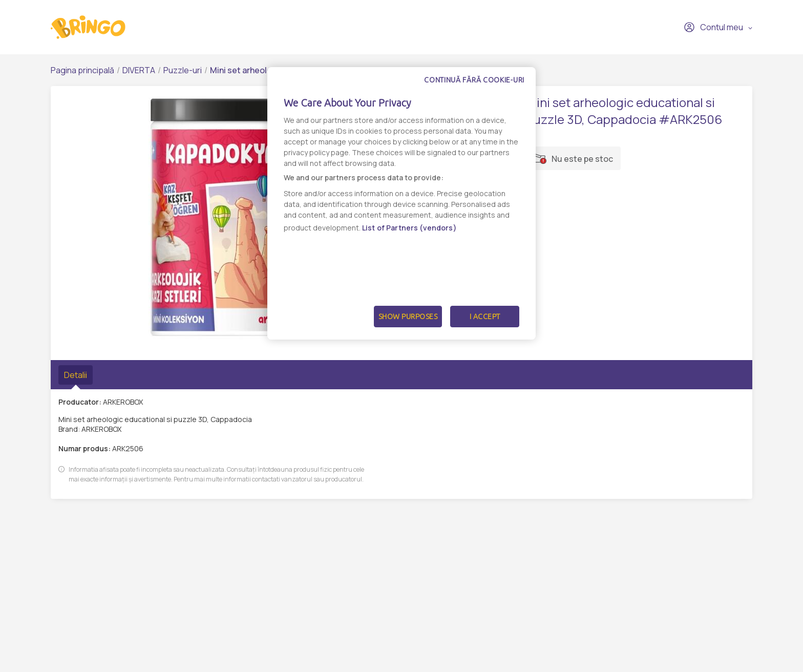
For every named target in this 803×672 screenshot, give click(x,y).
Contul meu (713, 27)
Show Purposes (408, 317)
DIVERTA (139, 70)
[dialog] (401, 203)
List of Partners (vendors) (409, 228)
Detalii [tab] (76, 375)
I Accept (485, 317)
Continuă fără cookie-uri (474, 80)
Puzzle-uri (183, 70)
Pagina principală (82, 70)
